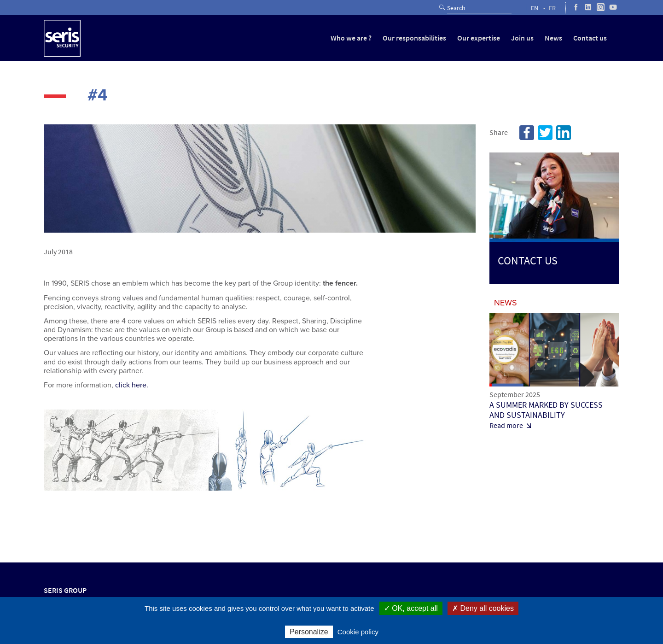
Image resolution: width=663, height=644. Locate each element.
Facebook (527, 133)
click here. (132, 385)
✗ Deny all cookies (483, 608)
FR (552, 8)
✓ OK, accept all (411, 608)
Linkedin (564, 133)
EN (535, 8)
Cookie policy (358, 632)
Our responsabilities (414, 38)
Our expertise (479, 38)
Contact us (590, 38)
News (553, 38)
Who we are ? (351, 38)
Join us (522, 38)
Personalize (309, 632)
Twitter (545, 133)
